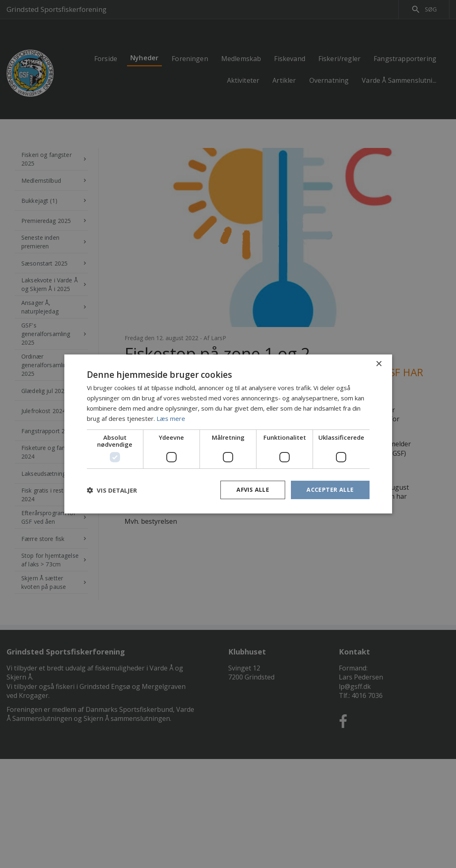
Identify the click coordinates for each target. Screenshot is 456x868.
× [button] (379, 364)
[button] (112, 490)
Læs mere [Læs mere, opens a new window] (171, 418)
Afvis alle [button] (253, 490)
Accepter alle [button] (330, 490)
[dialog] (228, 434)
